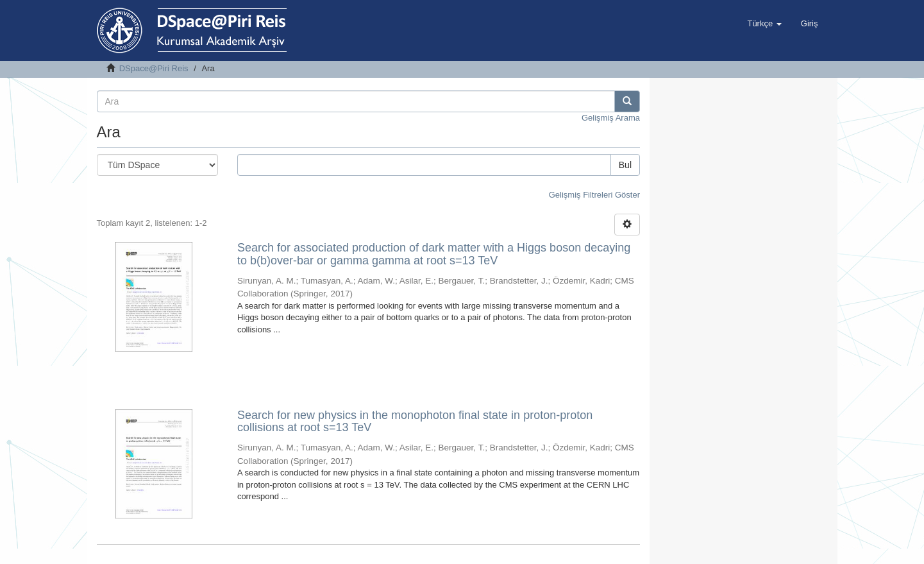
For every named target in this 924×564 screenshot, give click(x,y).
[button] (764, 24)
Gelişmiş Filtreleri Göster (594, 195)
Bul (625, 165)
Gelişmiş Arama (611, 118)
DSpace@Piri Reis (154, 68)
